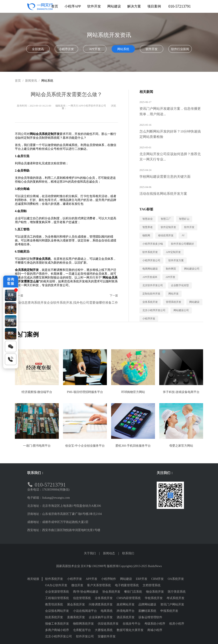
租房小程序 (177, 624)
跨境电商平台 (126, 611)
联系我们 (128, 553)
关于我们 (90, 553)
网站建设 (194, 302)
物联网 (146, 235)
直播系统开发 (76, 617)
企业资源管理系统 (57, 592)
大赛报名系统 (104, 630)
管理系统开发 (174, 302)
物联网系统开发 (83, 624)
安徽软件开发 (107, 636)
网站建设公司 (192, 269)
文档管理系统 (152, 585)
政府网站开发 (126, 604)
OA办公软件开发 (56, 585)
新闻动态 (109, 553)
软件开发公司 (85, 636)
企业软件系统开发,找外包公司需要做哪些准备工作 (82, 303)
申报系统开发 (169, 611)
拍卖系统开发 (54, 617)
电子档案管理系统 (127, 585)
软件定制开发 (168, 227)
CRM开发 (157, 579)
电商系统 (107, 611)
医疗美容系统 (177, 592)
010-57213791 (180, 6)
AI (183, 235)
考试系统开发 (175, 598)
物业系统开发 (155, 592)
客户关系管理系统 (99, 585)
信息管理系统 (82, 598)
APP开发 (95, 49)
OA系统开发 (176, 579)
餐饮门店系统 (133, 592)
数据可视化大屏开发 (130, 630)
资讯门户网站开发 (172, 604)
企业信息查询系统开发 (31, 303)
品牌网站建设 (147, 604)
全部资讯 (38, 49)
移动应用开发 (166, 235)
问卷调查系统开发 (101, 604)
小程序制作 (109, 579)
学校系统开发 (154, 598)
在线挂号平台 (132, 624)
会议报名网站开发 (57, 611)
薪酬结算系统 (147, 611)
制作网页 (171, 269)
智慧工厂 (166, 219)
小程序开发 (66, 49)
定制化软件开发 (151, 294)
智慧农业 (148, 219)
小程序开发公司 (151, 260)
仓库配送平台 (82, 630)
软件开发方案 (176, 260)
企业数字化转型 (180, 285)
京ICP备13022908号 (93, 566)
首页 (18, 81)
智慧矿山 (184, 219)
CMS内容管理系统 (129, 598)
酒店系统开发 (126, 617)
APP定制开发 (173, 252)
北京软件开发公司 (153, 285)
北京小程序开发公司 (154, 310)
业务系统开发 (150, 302)
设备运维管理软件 (150, 617)
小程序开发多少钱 (153, 244)
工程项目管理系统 (57, 598)
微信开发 (77, 585)
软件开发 (152, 49)
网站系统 (123, 49)
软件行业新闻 (180, 49)
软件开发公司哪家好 (182, 244)
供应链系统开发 (108, 624)
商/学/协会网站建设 (86, 592)
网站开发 (174, 294)
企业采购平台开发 (101, 617)
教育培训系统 (54, 604)
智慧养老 (148, 227)
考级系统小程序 (155, 624)
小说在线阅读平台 (85, 611)
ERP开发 (142, 579)
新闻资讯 (31, 81)
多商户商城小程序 (57, 630)
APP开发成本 (150, 277)
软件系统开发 (150, 252)
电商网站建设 (150, 269)
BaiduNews (155, 566)
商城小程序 (155, 630)
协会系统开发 (111, 592)
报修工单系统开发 (57, 624)
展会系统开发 (76, 604)
